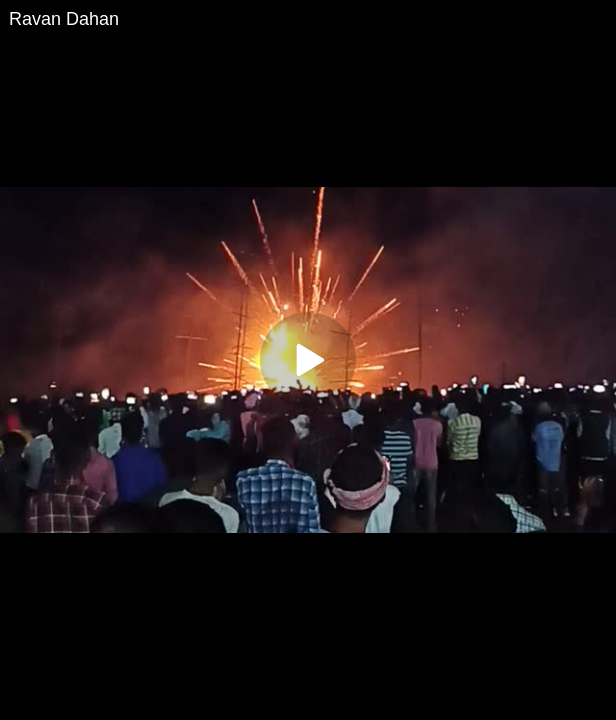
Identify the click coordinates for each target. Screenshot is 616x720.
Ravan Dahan (64, 19)
